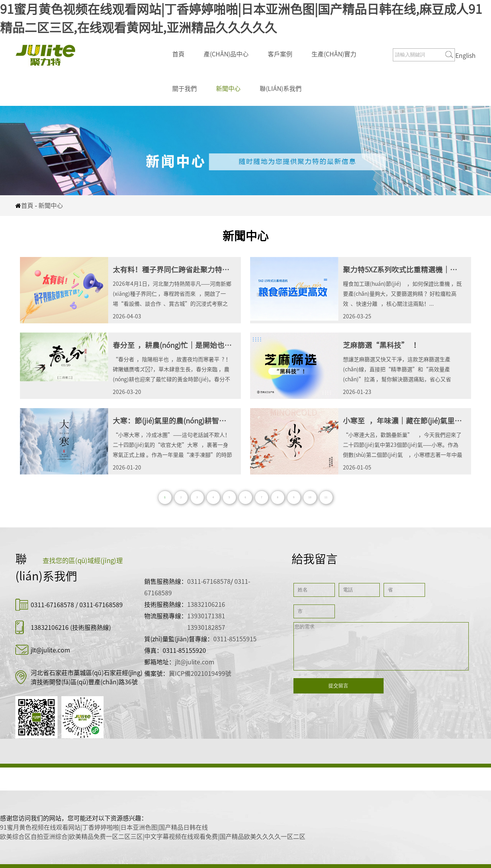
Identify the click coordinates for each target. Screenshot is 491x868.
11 (326, 497)
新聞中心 (228, 89)
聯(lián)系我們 (281, 89)
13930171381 (206, 616)
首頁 (178, 54)
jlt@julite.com (50, 650)
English (465, 56)
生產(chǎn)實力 (334, 54)
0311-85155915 (235, 639)
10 (310, 497)
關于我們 (185, 89)
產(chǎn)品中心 (226, 54)
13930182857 (206, 628)
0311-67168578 (53, 605)
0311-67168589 (101, 605)
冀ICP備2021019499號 (200, 674)
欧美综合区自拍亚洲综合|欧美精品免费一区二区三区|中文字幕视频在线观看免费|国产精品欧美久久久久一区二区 (153, 837)
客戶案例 (280, 54)
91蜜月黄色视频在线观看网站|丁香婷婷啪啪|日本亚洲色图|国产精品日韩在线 (104, 827)
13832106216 (50, 628)
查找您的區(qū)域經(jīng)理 (83, 561)
